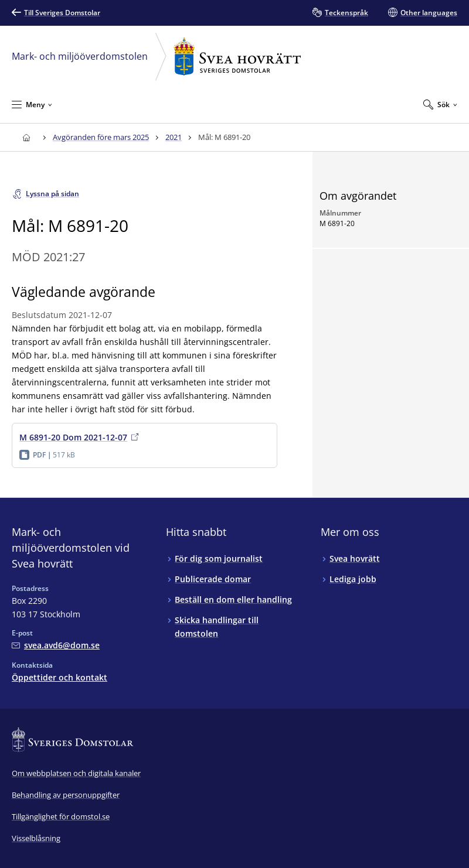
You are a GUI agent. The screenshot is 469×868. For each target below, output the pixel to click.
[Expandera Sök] (440, 104)
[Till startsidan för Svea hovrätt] (26, 137)
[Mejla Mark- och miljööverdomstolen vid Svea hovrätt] (56, 645)
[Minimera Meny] (32, 104)
